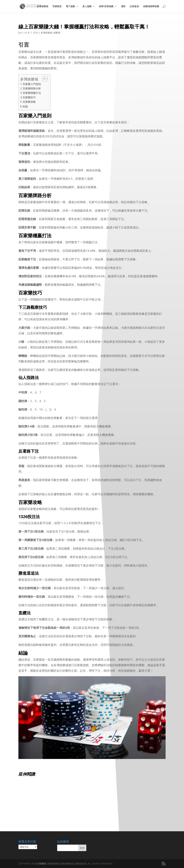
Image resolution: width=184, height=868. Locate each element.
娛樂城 (57, 33)
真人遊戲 (87, 7)
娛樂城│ (43, 864)
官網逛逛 (57, 7)
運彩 (123, 7)
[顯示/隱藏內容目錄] (43, 79)
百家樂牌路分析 (32, 88)
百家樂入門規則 (32, 84)
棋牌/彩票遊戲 (106, 7)
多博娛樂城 (42, 7)
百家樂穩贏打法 (32, 93)
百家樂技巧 (29, 97)
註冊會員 (134, 7)
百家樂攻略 (29, 102)
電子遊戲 (70, 7)
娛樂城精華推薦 (151, 7)
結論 (25, 106)
